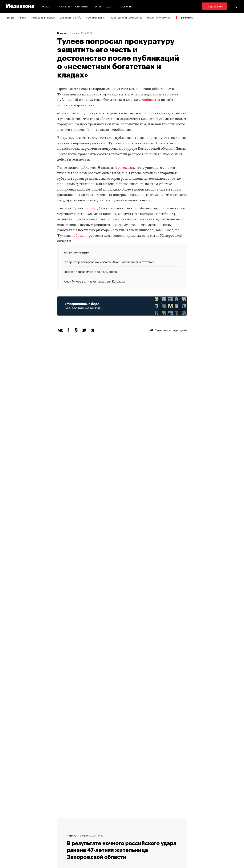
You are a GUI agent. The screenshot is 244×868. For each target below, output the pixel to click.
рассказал (126, 168)
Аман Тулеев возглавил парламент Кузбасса (94, 281)
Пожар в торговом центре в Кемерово (90, 271)
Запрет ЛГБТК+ (16, 17)
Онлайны (82, 6)
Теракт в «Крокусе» (159, 17)
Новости (48, 6)
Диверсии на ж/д (70, 17)
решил (90, 209)
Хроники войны (96, 17)
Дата (110, 6)
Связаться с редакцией (168, 330)
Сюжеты (65, 6)
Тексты (98, 6)
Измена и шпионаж (43, 17)
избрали (79, 236)
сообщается (150, 100)
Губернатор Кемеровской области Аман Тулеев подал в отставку (109, 262)
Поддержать (215, 6)
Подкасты (126, 6)
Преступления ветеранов (126, 17)
